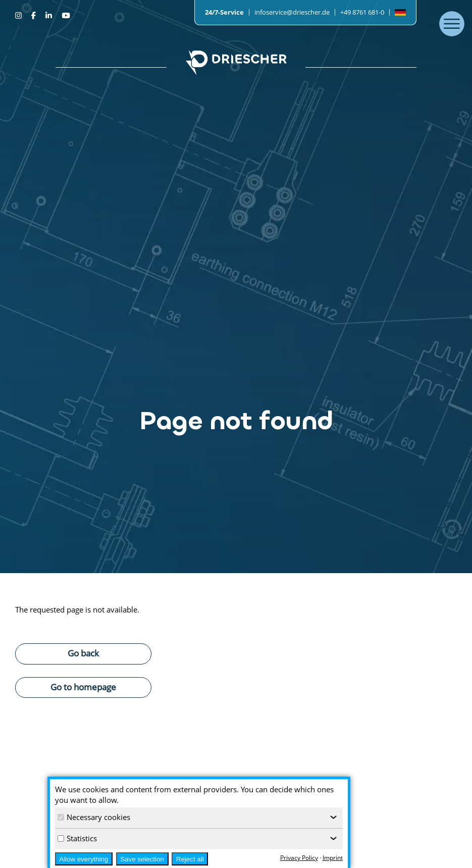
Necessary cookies (94, 817)
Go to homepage (83, 687)
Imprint (333, 858)
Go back (83, 653)
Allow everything (84, 859)
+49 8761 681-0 (362, 12)
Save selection (142, 859)
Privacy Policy (299, 858)
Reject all (190, 859)
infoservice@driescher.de (292, 12)
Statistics (77, 838)
